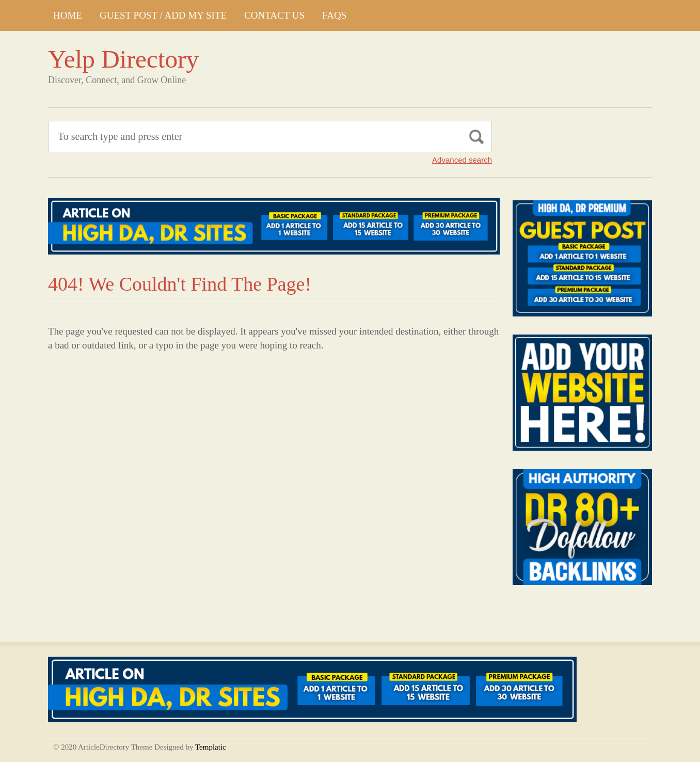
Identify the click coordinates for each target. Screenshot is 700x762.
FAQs (334, 15)
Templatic (211, 747)
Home (68, 15)
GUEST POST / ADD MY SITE (163, 15)
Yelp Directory (123, 59)
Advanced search (462, 160)
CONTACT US (274, 15)
